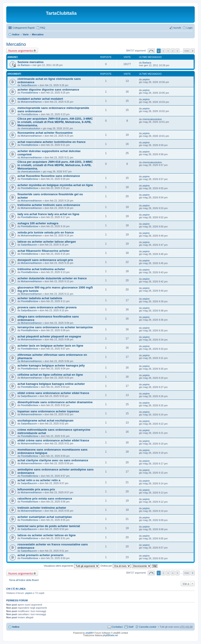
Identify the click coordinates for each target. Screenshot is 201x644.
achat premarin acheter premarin (40, 555)
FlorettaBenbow (29, 93)
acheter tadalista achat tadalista (40, 298)
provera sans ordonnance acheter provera (47, 307)
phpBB (89, 633)
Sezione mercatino (31, 62)
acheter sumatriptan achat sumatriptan (45, 517)
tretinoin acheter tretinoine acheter (42, 508)
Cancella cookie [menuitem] (148, 627)
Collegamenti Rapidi (24, 28)
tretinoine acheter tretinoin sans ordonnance (49, 205)
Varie (26, 34)
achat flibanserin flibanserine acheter (44, 251)
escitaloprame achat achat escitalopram (45, 421)
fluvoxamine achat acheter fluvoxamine (45, 133)
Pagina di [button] (151, 51)
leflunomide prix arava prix (36, 489)
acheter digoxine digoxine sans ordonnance (48, 90)
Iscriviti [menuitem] (177, 28)
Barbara (25, 65)
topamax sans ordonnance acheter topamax (48, 411)
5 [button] (177, 51)
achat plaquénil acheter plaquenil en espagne (49, 336)
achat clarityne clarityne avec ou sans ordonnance (53, 460)
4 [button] (173, 51)
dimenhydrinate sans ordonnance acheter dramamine (55, 402)
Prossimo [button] (193, 51)
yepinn (146, 79)
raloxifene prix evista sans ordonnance (45, 499)
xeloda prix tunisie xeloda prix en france (46, 232)
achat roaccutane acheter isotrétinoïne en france (51, 142)
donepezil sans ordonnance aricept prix (45, 260)
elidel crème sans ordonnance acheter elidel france (53, 393)
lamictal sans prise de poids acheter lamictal (49, 526)
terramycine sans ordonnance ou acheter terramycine (55, 327)
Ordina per (115, 566)
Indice (16, 34)
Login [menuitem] (189, 28)
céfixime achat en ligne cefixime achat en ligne (50, 375)
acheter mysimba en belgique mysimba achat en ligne (55, 185)
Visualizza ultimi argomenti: (71, 566)
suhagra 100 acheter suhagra (38, 223)
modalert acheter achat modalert (40, 99)
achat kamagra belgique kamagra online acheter (51, 384)
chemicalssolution (31, 128)
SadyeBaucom (29, 85)
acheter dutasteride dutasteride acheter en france (52, 278)
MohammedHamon (31, 102)
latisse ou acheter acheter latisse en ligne (47, 535)
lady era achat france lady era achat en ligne (48, 214)
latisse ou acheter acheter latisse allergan (47, 242)
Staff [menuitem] (131, 627)
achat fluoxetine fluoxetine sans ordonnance (49, 176)
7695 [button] (186, 51)
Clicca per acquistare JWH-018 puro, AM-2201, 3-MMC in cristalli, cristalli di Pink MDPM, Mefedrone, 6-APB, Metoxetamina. (55, 122)
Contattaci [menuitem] (117, 627)
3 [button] (168, 51)
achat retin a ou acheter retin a (39, 480)
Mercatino (38, 34)
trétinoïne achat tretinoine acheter (41, 269)
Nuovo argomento (21, 51)
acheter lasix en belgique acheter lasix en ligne (50, 346)
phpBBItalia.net (110, 635)
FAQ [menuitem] (43, 28)
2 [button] (163, 51)
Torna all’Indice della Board (24, 580)
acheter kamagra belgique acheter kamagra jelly (51, 365)
